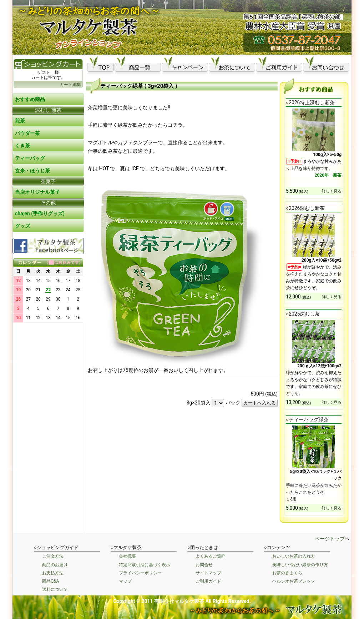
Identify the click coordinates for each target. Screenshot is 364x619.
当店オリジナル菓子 (37, 192)
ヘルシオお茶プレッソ (294, 581)
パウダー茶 (27, 133)
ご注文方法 (53, 556)
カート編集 (70, 85)
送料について (55, 589)
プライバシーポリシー (140, 573)
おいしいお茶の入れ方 (294, 556)
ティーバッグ (30, 158)
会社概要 (127, 556)
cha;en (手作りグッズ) (40, 213)
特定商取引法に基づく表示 (145, 565)
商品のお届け (55, 565)
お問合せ (204, 565)
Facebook (48, 246)
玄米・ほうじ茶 (32, 171)
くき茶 (22, 146)
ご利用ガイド (208, 581)
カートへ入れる (260, 403)
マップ (125, 581)
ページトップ (330, 539)
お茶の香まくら (287, 573)
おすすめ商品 (30, 99)
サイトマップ (208, 573)
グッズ (22, 226)
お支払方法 (53, 573)
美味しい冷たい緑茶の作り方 (300, 565)
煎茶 (20, 121)
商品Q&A (50, 581)
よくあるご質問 (211, 556)
